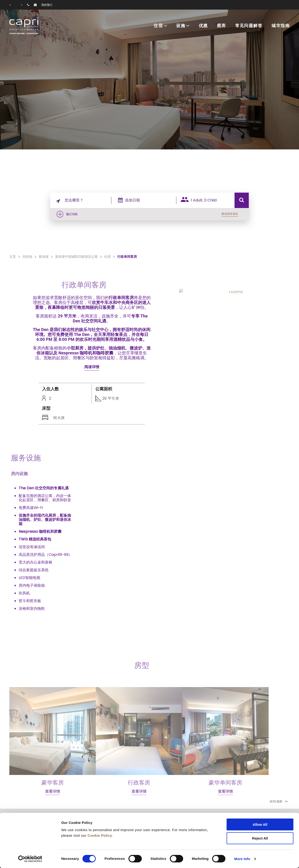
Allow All (260, 824)
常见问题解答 (249, 26)
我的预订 (47, 5)
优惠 (203, 26)
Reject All (260, 838)
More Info (242, 859)
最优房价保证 (230, 214)
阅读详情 (92, 367)
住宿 (158, 26)
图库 (222, 26)
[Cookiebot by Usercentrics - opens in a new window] (30, 859)
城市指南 (281, 26)
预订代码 (72, 214)
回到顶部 (279, 801)
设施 (181, 26)
